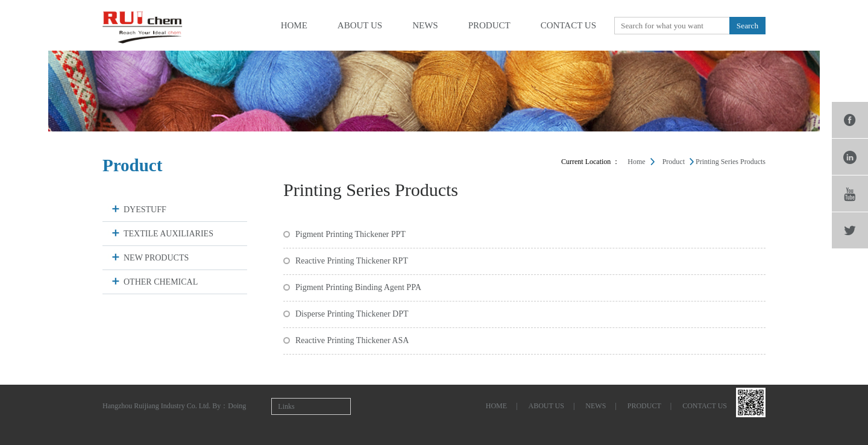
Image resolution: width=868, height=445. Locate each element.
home (294, 25)
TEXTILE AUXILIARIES (168, 234)
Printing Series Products (731, 162)
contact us (568, 25)
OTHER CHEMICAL (161, 282)
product (489, 25)
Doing (237, 406)
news (425, 25)
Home (636, 162)
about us (360, 25)
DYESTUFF (145, 210)
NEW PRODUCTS (156, 258)
